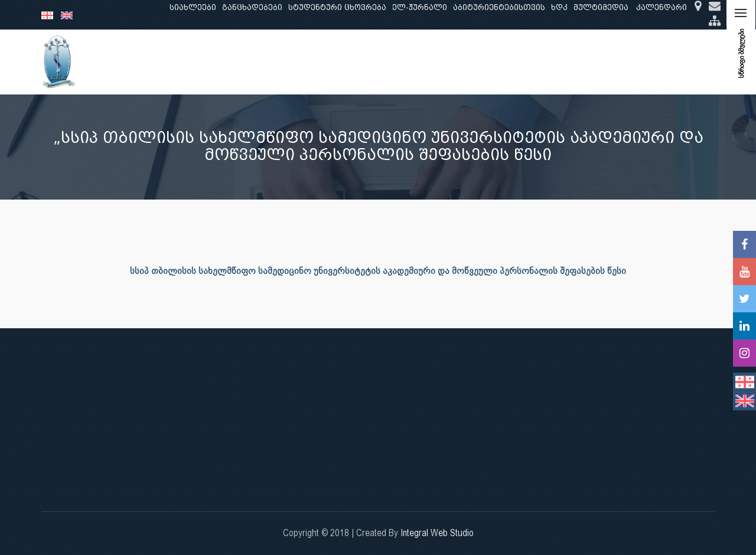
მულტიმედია (601, 7)
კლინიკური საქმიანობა (357, 62)
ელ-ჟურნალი (420, 7)
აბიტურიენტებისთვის (499, 7)
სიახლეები (193, 7)
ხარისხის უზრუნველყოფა (479, 62)
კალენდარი (661, 7)
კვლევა (276, 62)
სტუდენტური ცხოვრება (337, 7)
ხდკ (559, 7)
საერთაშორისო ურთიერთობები (621, 62)
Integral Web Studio (437, 533)
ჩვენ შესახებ (156, 62)
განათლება (222, 62)
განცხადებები (252, 7)
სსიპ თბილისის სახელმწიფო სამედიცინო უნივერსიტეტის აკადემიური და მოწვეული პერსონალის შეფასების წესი (378, 271)
